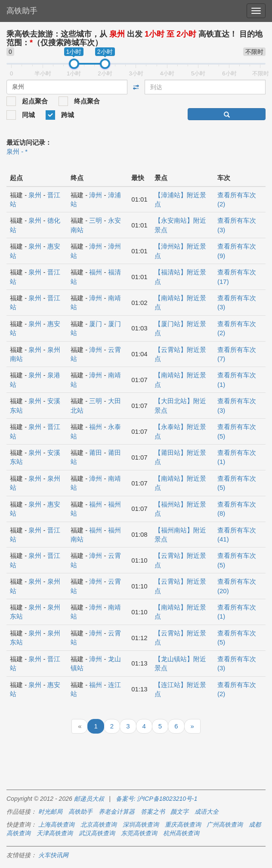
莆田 (96, 453)
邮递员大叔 (89, 799)
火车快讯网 (53, 855)
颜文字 (179, 812)
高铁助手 (22, 11)
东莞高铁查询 (139, 833)
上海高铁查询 (56, 824)
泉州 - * (17, 151)
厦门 (96, 324)
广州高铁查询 (225, 824)
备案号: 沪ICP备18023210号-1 (157, 799)
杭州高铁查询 (181, 833)
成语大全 (207, 812)
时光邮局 (50, 812)
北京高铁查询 (99, 824)
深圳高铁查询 (141, 824)
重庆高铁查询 (183, 824)
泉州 (35, 195)
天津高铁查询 (55, 833)
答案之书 (153, 812)
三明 (96, 220)
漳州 (96, 195)
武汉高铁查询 (97, 833)
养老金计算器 (117, 812)
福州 (96, 272)
